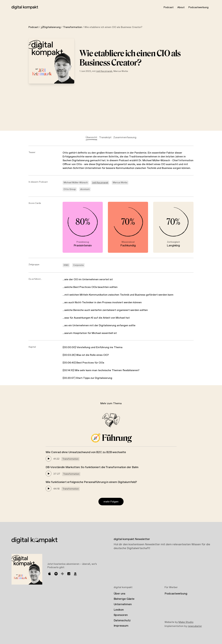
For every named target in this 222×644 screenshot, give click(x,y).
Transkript (105, 137)
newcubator (195, 626)
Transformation (73, 27)
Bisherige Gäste (124, 599)
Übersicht (91, 137)
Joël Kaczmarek (104, 71)
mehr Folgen (111, 502)
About (181, 7)
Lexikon (119, 610)
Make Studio (186, 622)
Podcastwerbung (198, 7)
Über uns (119, 594)
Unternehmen (123, 604)
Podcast (169, 7)
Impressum (121, 626)
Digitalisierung (51, 27)
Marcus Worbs (121, 71)
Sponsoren (121, 615)
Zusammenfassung (125, 137)
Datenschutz (122, 621)
